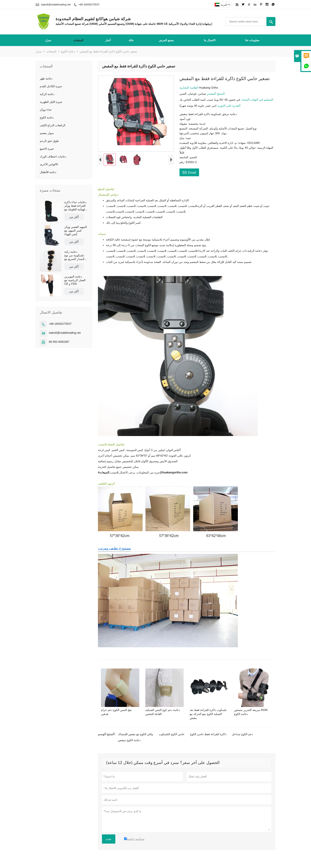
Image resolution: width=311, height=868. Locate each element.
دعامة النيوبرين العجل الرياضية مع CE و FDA (75, 280)
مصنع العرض (166, 40)
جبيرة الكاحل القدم (51, 86)
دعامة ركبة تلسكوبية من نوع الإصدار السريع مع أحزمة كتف (75, 255)
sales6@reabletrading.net (56, 5)
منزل (48, 40)
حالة (131, 40)
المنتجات (78, 40)
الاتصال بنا (210, 40)
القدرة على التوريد (229, 106)
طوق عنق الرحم (49, 141)
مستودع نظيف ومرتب (114, 548)
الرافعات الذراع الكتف (53, 125)
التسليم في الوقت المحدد (257, 100)
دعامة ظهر (46, 78)
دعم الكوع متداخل (242, 734)
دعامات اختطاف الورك (53, 156)
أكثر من (74, 217)
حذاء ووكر (46, 110)
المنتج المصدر (215, 94)
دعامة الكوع (68, 51)
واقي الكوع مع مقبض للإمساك (136, 734)
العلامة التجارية (189, 88)
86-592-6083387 (59, 342)
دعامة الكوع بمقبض (129, 740)
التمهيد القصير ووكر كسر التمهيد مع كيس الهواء (76, 231)
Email (189, 172)
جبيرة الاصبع (47, 149)
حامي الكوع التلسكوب (172, 734)
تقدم (109, 839)
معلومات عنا (252, 40)
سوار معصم (47, 133)
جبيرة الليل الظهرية (51, 102)
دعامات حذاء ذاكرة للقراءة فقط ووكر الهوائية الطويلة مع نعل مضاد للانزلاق (75, 206)
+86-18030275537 (89, 5)
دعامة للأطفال (48, 172)
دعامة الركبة (47, 94)
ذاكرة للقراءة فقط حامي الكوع (208, 734)
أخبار (108, 40)
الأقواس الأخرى (49, 164)
